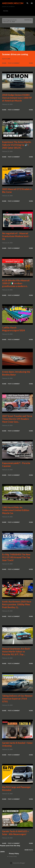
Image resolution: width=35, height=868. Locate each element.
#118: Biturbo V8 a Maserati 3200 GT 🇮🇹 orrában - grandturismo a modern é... (16, 283)
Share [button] (4, 63)
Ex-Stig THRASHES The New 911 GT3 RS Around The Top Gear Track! (16, 557)
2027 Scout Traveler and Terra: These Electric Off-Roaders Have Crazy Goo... (17, 419)
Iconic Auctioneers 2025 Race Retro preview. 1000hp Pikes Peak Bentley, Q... (17, 604)
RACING (6, 11)
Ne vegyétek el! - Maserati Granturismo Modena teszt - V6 (16, 236)
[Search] (27, 3)
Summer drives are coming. (15, 54)
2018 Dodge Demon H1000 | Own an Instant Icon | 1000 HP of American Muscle (17, 98)
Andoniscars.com (13, 3)
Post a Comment (14, 63)
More (31, 63)
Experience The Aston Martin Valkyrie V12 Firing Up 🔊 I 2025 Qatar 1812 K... (17, 145)
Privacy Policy (13, 856)
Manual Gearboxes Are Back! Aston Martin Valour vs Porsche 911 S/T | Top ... (16, 651)
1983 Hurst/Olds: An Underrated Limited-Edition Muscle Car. (16, 510)
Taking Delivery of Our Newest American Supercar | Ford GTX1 (17, 699)
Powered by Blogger (17, 863)
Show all (28, 20)
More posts (29, 850)
